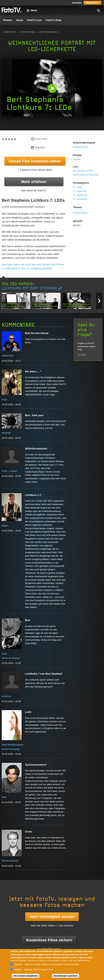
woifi (4, 654)
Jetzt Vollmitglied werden (52, 917)
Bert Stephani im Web (83, 171)
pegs (4, 399)
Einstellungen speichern (66, 976)
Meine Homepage (11, 658)
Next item (99, 301)
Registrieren (92, 3)
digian (5, 526)
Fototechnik (27, 32)
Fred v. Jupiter (9, 471)
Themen (7, 20)
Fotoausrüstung (80, 213)
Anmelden (77, 3)
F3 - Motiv (77, 187)
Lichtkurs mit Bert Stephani (29, 288)
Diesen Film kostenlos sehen (35, 161)
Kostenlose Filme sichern (49, 940)
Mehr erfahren (34, 182)
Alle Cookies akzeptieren (25, 976)
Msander (6, 433)
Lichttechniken (48, 32)
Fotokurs (77, 159)
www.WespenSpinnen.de (15, 745)
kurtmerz (6, 696)
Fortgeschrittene (80, 147)
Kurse (20, 20)
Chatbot (18, 970)
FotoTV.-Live (34, 20)
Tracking (18, 965)
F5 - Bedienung (80, 195)
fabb (4, 797)
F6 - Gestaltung (80, 199)
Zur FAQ (81, 355)
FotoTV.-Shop (54, 20)
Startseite (9, 32)
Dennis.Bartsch (10, 861)
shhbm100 (7, 356)
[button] (52, 88)
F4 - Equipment (80, 191)
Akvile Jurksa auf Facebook (85, 175)
